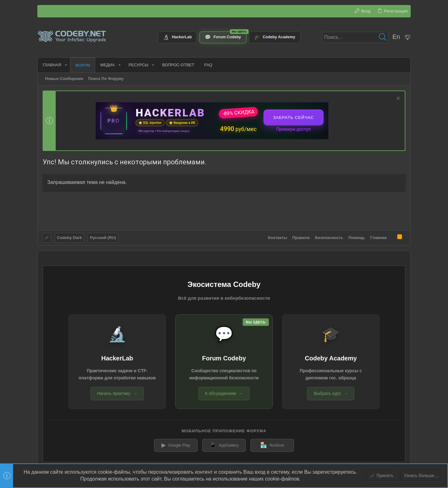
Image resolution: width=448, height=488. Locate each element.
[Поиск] (355, 37)
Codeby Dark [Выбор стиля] (69, 238)
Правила (301, 238)
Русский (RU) (103, 238)
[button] (66, 65)
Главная (378, 238)
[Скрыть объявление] (397, 99)
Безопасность (329, 238)
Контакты (277, 238)
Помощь (357, 238)
